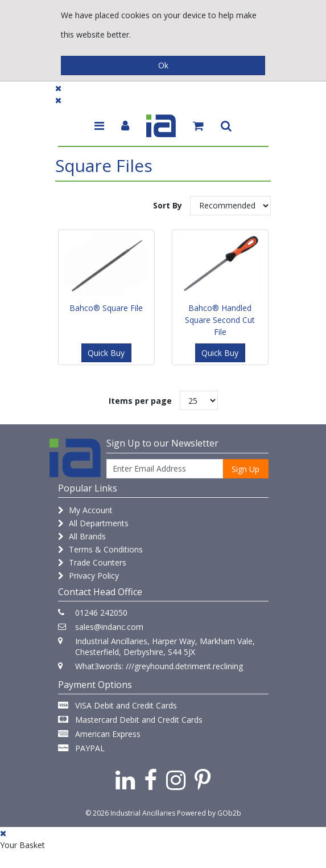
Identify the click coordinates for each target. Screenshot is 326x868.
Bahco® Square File (106, 308)
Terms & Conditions (100, 549)
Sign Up (245, 469)
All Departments (93, 523)
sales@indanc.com (109, 627)
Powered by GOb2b (209, 813)
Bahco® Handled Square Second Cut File (220, 320)
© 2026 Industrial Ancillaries (130, 813)
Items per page (140, 401)
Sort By (168, 205)
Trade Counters (92, 562)
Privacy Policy (88, 576)
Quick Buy (106, 353)
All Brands (82, 536)
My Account (85, 510)
